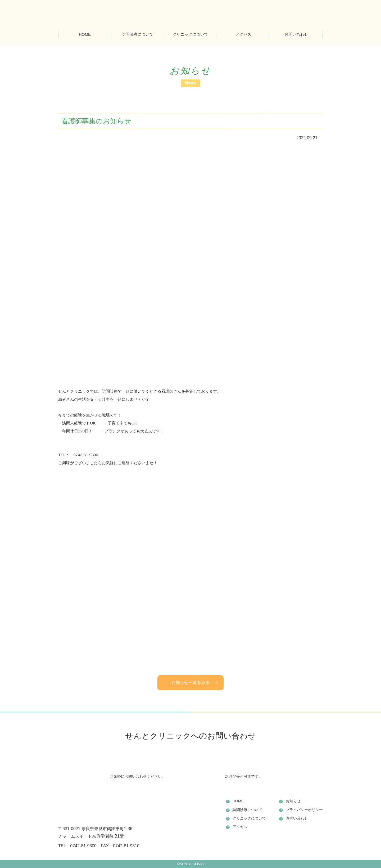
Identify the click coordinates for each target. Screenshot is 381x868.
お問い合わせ (296, 34)
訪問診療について (138, 34)
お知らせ (293, 801)
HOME (85, 34)
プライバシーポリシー (304, 810)
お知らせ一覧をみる (190, 683)
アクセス (243, 34)
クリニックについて (190, 34)
